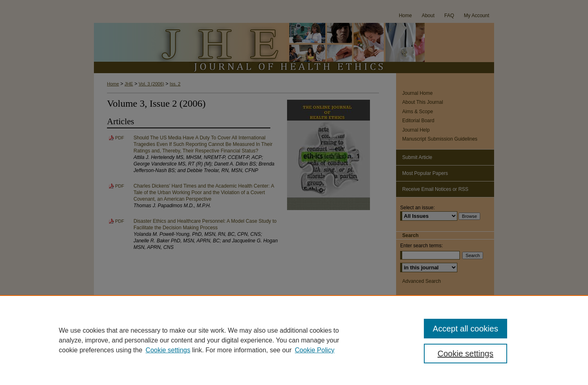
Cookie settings (168, 350)
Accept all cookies (465, 329)
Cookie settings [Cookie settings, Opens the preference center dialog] (466, 354)
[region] (294, 340)
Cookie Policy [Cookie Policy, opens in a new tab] (315, 350)
